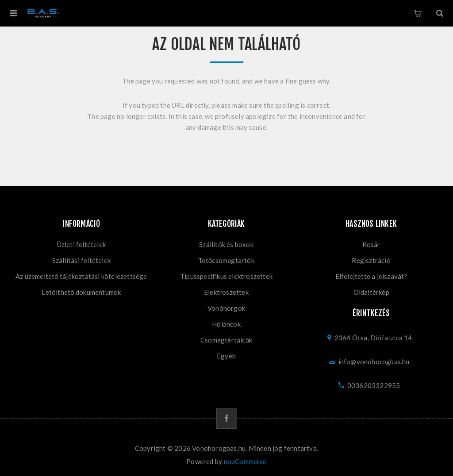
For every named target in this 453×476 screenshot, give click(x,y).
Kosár (418, 13)
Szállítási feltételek (81, 260)
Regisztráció (371, 260)
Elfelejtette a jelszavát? (371, 276)
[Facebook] (227, 418)
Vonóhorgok (226, 308)
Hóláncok (226, 324)
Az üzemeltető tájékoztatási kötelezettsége (81, 276)
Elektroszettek (226, 292)
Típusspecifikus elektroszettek (226, 276)
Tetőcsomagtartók (226, 260)
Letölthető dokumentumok (81, 292)
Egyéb (226, 356)
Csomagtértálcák (226, 340)
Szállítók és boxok (226, 244)
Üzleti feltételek (81, 244)
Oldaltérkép (371, 292)
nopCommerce (245, 461)
